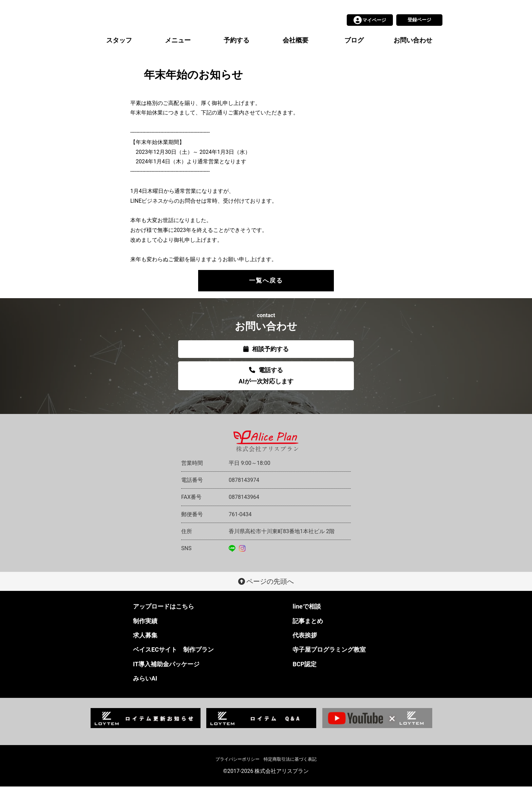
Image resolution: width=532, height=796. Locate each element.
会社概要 (296, 50)
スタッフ (119, 50)
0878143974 (244, 490)
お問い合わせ (413, 50)
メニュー (178, 50)
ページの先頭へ (266, 591)
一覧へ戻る (266, 290)
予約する (236, 50)
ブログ (354, 50)
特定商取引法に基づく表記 (290, 769)
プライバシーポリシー (237, 769)
